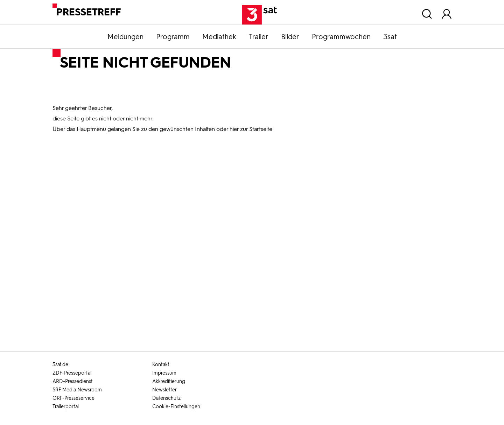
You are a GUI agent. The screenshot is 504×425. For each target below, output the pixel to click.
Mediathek (219, 37)
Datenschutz (166, 398)
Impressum (164, 373)
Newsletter (164, 390)
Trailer (259, 37)
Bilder (290, 37)
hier (234, 129)
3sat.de (60, 365)
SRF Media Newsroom (77, 390)
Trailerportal (66, 407)
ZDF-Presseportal (72, 373)
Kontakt (161, 365)
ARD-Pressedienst (73, 381)
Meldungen (125, 37)
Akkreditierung (169, 381)
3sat (390, 37)
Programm (173, 37)
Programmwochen (341, 37)
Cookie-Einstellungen (176, 407)
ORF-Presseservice (73, 398)
